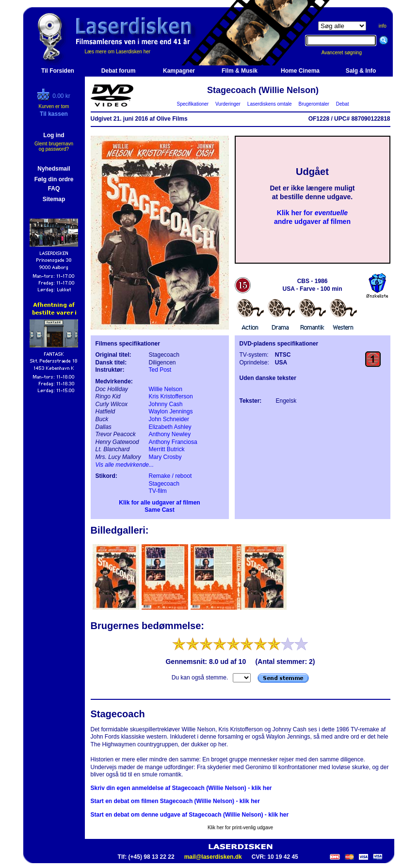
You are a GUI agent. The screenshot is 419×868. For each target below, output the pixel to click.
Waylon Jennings (171, 411)
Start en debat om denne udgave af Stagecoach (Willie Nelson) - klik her (190, 815)
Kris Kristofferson (171, 396)
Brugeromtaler (314, 104)
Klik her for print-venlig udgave (240, 828)
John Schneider (169, 419)
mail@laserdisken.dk (213, 857)
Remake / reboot (170, 476)
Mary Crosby (165, 457)
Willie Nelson (166, 389)
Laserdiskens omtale (269, 104)
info (383, 26)
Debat (342, 104)
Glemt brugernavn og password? (54, 146)
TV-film (158, 491)
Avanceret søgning (347, 53)
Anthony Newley (170, 434)
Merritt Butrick (167, 449)
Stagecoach (164, 484)
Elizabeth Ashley (170, 427)
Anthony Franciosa (173, 442)
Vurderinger (228, 104)
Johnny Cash (166, 404)
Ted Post (160, 370)
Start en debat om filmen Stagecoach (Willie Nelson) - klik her (175, 801)
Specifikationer (193, 104)
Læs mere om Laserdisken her (118, 52)
